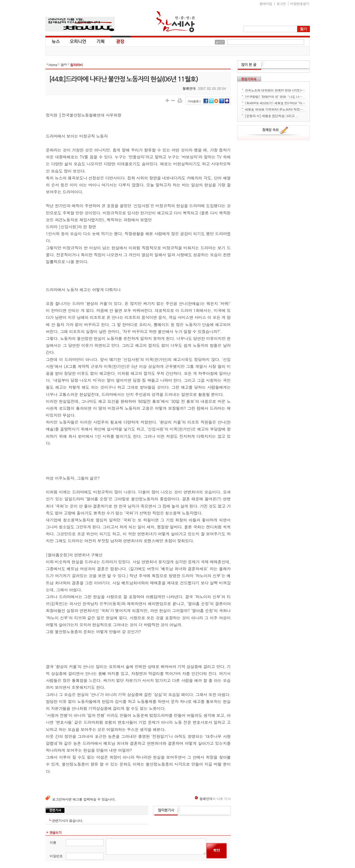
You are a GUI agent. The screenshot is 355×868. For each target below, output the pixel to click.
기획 (101, 41)
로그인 (281, 3)
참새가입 (266, 3)
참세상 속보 (275, 131)
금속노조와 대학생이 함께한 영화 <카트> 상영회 (275, 90)
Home (53, 65)
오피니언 (78, 41)
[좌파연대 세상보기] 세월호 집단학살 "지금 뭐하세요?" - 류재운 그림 (275, 103)
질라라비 (77, 65)
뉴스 (55, 41)
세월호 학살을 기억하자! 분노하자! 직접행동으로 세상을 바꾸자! (275, 109)
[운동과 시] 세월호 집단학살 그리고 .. (271, 115)
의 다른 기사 (213, 799)
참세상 (176, 22)
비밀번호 (56, 856)
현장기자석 (249, 79)
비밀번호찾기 (300, 3)
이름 (53, 842)
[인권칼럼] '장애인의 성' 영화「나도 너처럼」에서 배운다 (275, 96)
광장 (116, 41)
